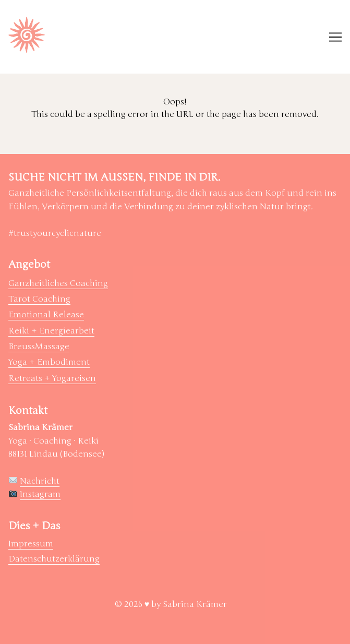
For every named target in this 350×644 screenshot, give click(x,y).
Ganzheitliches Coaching (58, 283)
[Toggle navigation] (335, 37)
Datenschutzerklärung (54, 559)
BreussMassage (39, 347)
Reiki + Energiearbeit (51, 331)
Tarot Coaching (39, 299)
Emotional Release (46, 315)
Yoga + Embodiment (49, 362)
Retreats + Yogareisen (52, 378)
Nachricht (40, 481)
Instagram (40, 494)
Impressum (31, 544)
